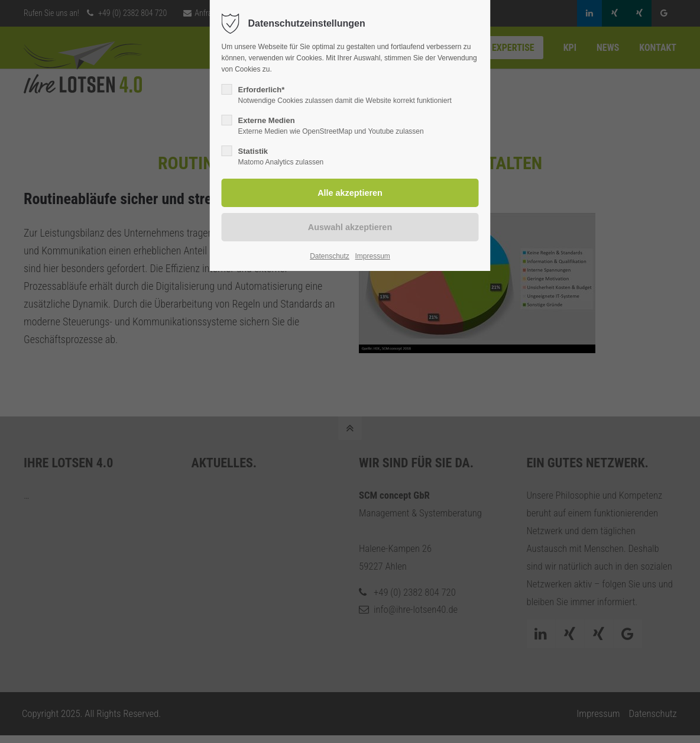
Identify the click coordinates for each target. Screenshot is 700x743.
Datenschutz (330, 256)
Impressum (372, 256)
